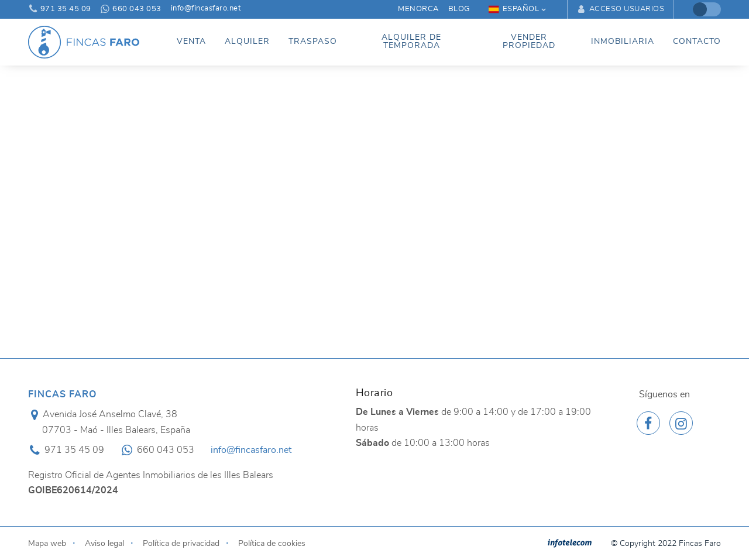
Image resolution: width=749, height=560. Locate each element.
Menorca (418, 9)
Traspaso (313, 42)
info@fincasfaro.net (206, 9)
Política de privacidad (181, 543)
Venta (191, 42)
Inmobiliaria (623, 42)
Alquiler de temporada (411, 42)
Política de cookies (272, 543)
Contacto (697, 42)
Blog (459, 9)
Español (514, 9)
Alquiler (247, 42)
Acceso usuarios (621, 9)
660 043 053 (131, 9)
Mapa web (47, 543)
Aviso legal (104, 543)
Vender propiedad (529, 42)
